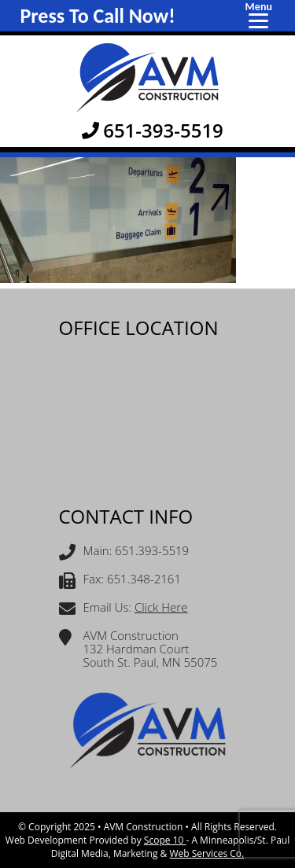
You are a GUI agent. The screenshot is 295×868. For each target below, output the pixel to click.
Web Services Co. (206, 853)
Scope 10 (165, 840)
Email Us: (124, 609)
